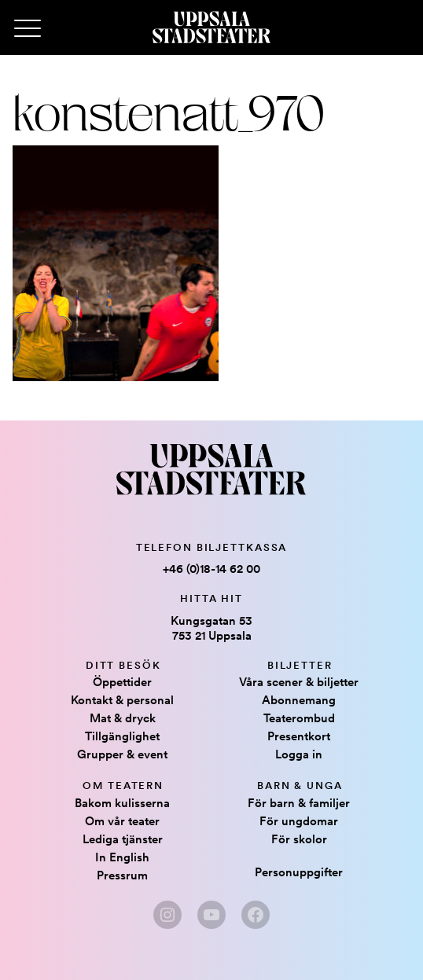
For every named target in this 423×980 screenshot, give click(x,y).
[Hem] (211, 28)
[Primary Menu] (28, 29)
